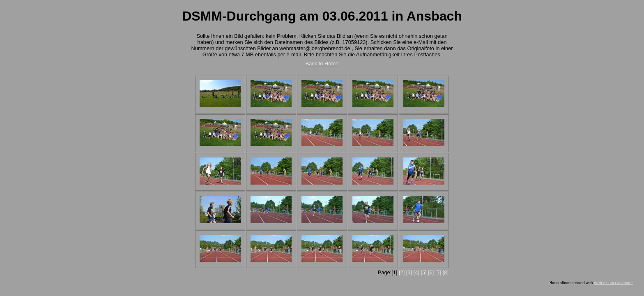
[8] (446, 272)
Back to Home (322, 64)
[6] (431, 272)
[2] (402, 272)
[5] (423, 272)
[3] (409, 272)
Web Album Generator (613, 283)
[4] (416, 272)
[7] (438, 272)
